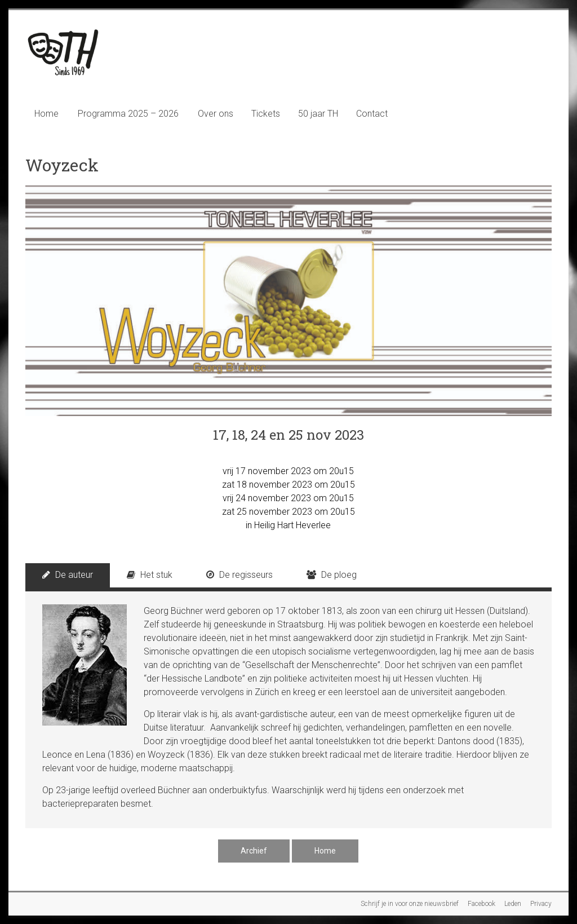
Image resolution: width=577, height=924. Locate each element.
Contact (372, 114)
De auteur (68, 575)
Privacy (541, 904)
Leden (513, 904)
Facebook (481, 904)
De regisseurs (239, 575)
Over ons (216, 114)
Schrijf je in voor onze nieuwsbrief (410, 904)
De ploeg (332, 575)
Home (46, 114)
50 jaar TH (318, 114)
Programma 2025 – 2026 (128, 114)
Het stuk (150, 575)
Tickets (266, 114)
